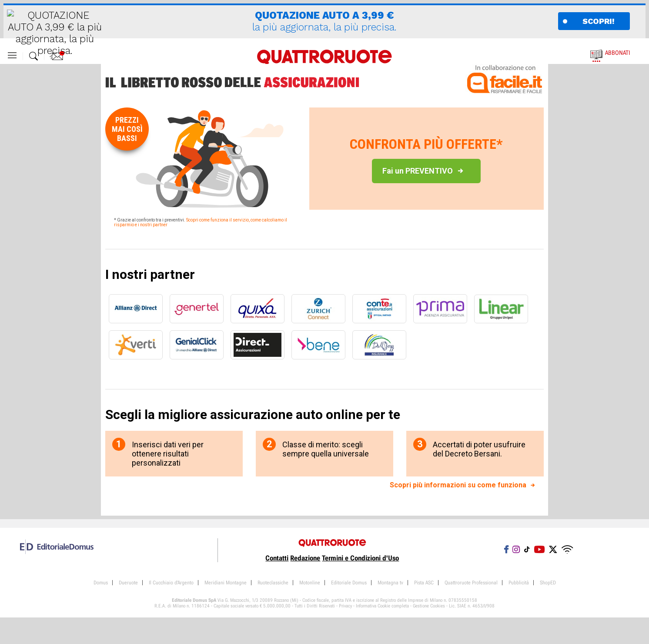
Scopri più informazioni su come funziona (458, 485)
